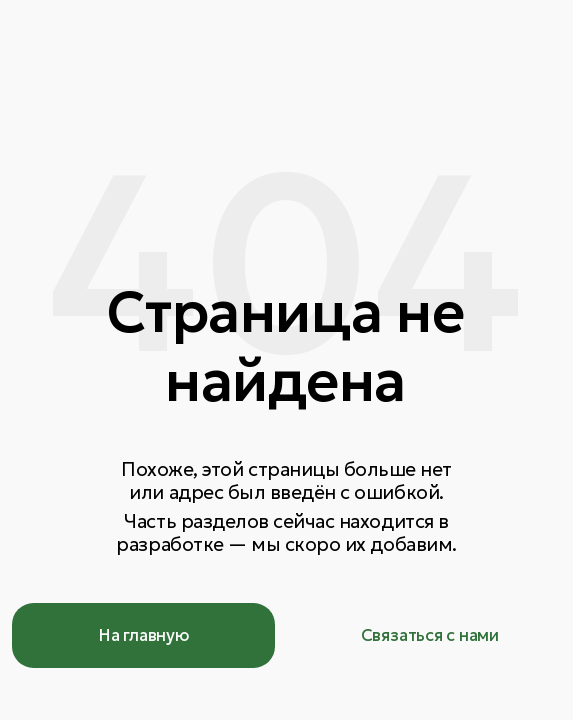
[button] (429, 635)
